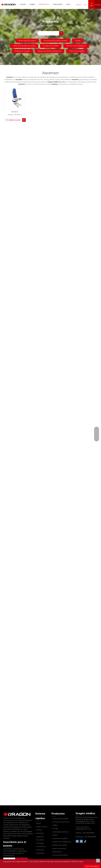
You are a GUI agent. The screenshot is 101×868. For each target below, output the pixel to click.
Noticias (70, 4)
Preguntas (58, 4)
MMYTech (75, 862)
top (98, 861)
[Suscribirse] (24, 857)
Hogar (23, 4)
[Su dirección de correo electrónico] (12, 857)
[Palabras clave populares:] (61, 33)
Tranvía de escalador (77, 51)
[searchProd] (48, 33)
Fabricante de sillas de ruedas (24, 46)
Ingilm (81, 862)
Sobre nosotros (41, 827)
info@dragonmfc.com (83, 829)
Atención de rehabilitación (76, 46)
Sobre (32, 4)
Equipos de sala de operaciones (50, 51)
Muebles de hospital (22, 51)
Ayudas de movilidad (51, 46)
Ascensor (15, 112)
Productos (44, 4)
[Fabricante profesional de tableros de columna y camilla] (5, 813)
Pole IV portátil (27, 832)
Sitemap (58, 862)
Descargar (39, 843)
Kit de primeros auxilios (27, 41)
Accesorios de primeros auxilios (55, 41)
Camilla (78, 41)
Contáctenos (40, 846)
